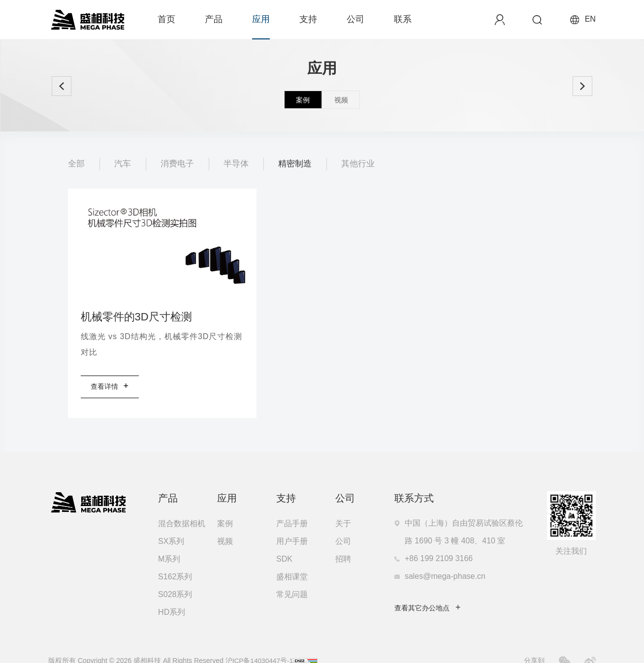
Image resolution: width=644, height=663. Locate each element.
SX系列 (171, 526)
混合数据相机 (182, 508)
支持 (308, 19)
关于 (343, 508)
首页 (166, 19)
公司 (355, 19)
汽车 (124, 164)
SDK (284, 544)
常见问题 (292, 579)
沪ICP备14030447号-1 (259, 645)
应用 (261, 19)
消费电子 (180, 164)
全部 (77, 164)
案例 (225, 508)
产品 (214, 19)
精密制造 (301, 164)
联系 (403, 19)
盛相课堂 (292, 561)
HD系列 (172, 597)
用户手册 (292, 526)
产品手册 (292, 508)
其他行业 (366, 164)
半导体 (241, 164)
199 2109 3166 (446, 543)
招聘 (343, 544)
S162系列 (175, 561)
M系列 (169, 544)
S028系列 (175, 579)
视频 (225, 526)
